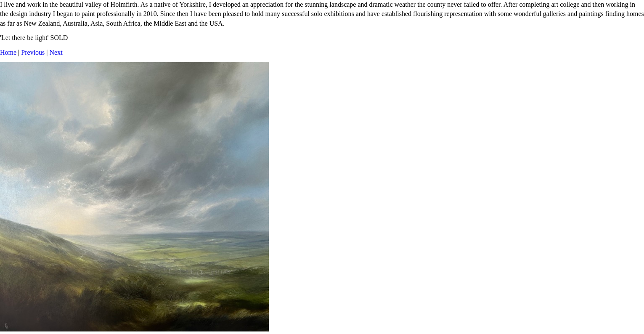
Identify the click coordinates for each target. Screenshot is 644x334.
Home (8, 52)
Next (56, 52)
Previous (33, 52)
